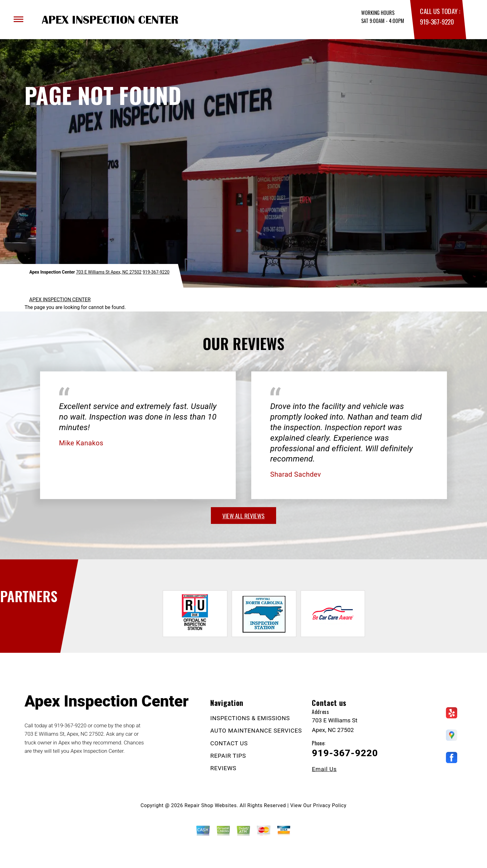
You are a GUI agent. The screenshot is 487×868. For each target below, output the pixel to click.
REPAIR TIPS (228, 756)
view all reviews (243, 516)
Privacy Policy (330, 805)
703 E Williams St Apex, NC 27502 (109, 272)
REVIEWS (223, 768)
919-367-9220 (437, 22)
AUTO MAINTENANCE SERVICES (256, 731)
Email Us (324, 769)
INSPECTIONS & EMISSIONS (250, 718)
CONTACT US (229, 743)
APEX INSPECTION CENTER (60, 300)
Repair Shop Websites (211, 805)
